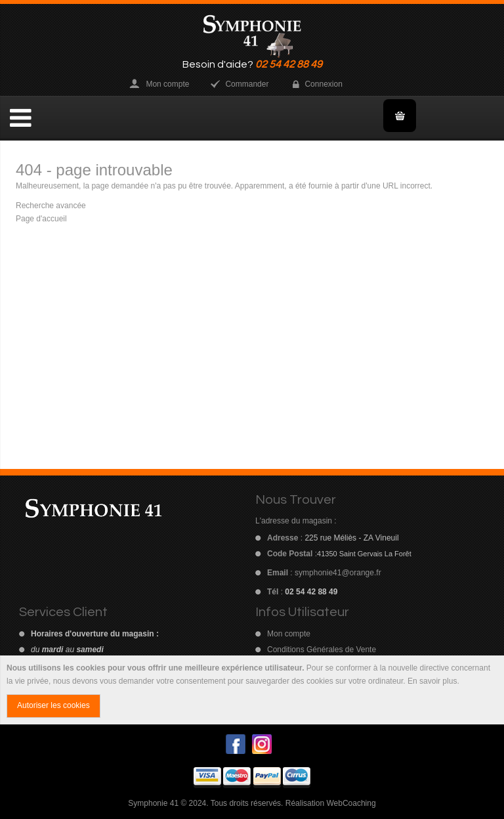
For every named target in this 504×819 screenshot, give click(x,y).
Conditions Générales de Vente (322, 650)
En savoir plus (432, 681)
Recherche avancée (51, 206)
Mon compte (167, 84)
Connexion (323, 84)
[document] (252, 690)
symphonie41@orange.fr (338, 573)
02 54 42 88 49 (289, 64)
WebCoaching (351, 803)
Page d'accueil (41, 219)
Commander (247, 84)
